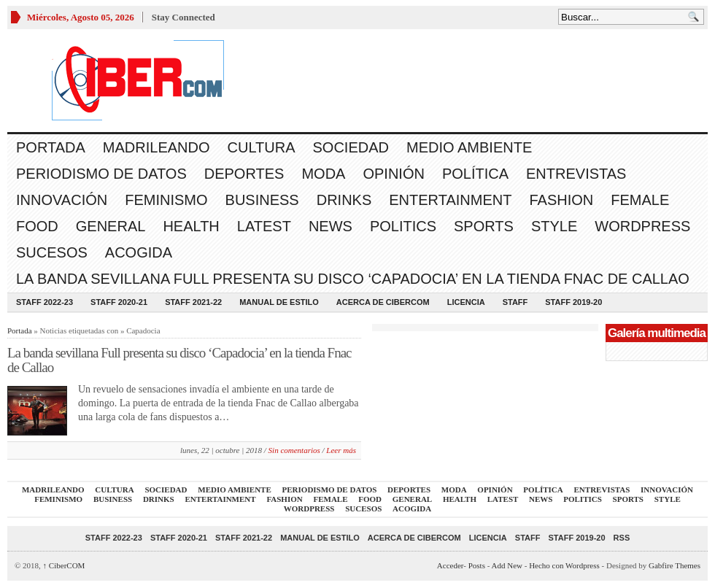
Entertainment (450, 200)
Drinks (344, 200)
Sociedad (351, 147)
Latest (264, 226)
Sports (484, 226)
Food (37, 226)
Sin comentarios (294, 450)
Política (475, 174)
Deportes (244, 174)
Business (262, 200)
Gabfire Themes (675, 565)
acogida (139, 252)
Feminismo (166, 200)
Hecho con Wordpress (564, 565)
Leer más (341, 450)
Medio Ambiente (469, 147)
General (111, 226)
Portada (51, 147)
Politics (403, 226)
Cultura (262, 147)
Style (554, 226)
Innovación (62, 200)
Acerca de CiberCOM (383, 302)
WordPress (642, 226)
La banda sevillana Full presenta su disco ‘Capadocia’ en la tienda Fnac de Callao (353, 279)
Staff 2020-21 (119, 302)
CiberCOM (64, 565)
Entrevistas (576, 174)
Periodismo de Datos (101, 174)
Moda (323, 174)
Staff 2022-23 (45, 302)
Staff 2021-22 (193, 302)
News (331, 226)
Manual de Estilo (279, 302)
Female (640, 200)
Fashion (561, 200)
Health (191, 226)
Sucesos (52, 252)
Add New (507, 565)
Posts (477, 565)
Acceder (450, 565)
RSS (622, 538)
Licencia (466, 302)
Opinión (393, 174)
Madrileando (156, 147)
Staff (515, 302)
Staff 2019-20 (573, 302)
